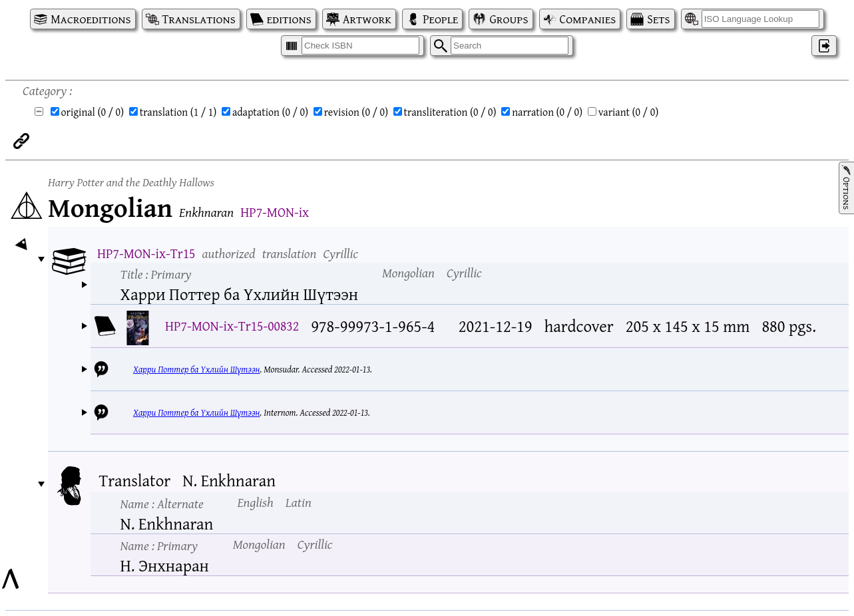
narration (547, 112)
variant (629, 112)
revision (356, 112)
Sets (658, 19)
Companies (588, 19)
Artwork (367, 19)
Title (156, 274)
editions (289, 19)
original (93, 112)
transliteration (450, 112)
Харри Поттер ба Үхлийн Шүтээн (197, 369)
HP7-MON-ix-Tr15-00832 (232, 326)
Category (45, 90)
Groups (509, 19)
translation (178, 112)
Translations (199, 19)
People (440, 19)
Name (162, 503)
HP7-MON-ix (275, 212)
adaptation (270, 112)
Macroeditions (91, 19)
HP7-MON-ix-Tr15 (146, 253)
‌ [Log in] (824, 46)
